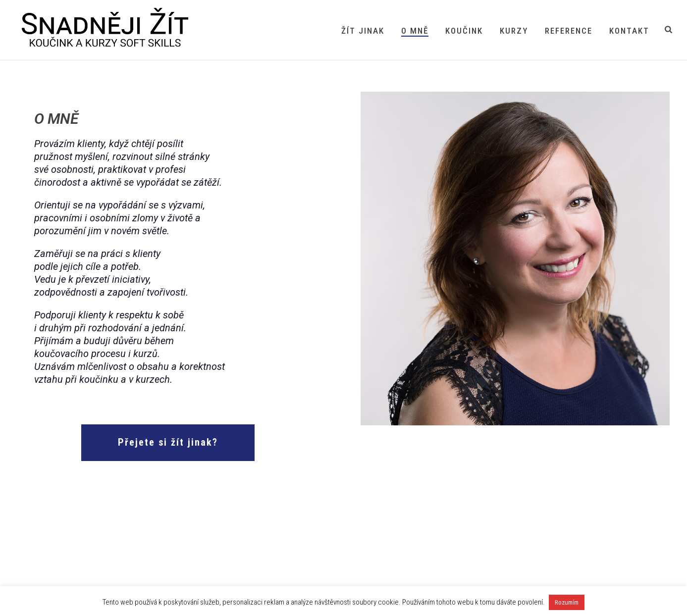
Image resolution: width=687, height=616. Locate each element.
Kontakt (629, 31)
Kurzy (514, 31)
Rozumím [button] (567, 602)
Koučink (464, 31)
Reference (569, 31)
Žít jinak (363, 31)
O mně (415, 31)
